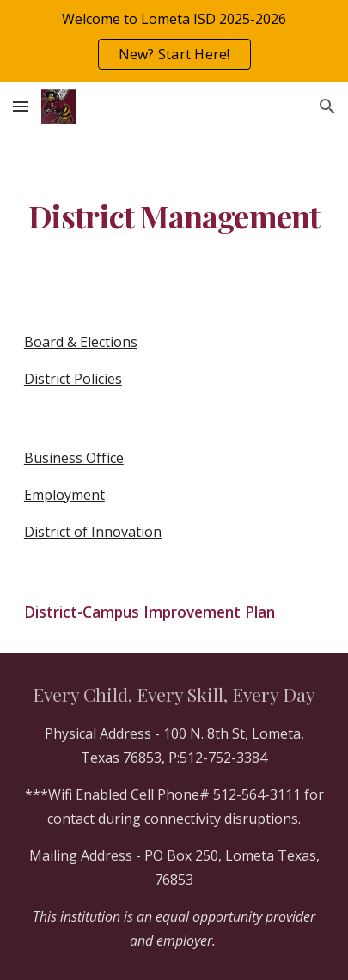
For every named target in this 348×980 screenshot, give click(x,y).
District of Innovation (93, 532)
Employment (64, 495)
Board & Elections (81, 342)
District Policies (73, 379)
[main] (174, 216)
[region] (174, 41)
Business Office (74, 458)
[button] (21, 106)
